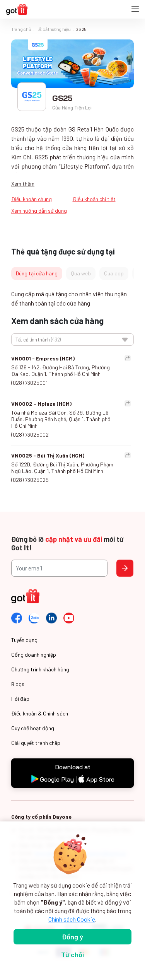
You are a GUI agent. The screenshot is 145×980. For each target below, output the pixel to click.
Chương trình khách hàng (40, 669)
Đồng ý (72, 937)
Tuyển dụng (24, 640)
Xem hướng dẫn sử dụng (39, 211)
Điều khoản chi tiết (94, 199)
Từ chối (72, 954)
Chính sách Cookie (72, 919)
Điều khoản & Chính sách (40, 713)
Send (125, 568)
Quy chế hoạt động (33, 728)
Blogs (18, 684)
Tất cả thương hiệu (53, 29)
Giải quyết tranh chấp (36, 743)
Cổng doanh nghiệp (34, 655)
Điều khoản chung (32, 199)
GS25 (81, 29)
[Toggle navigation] (135, 9)
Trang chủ (21, 29)
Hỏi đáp (20, 699)
